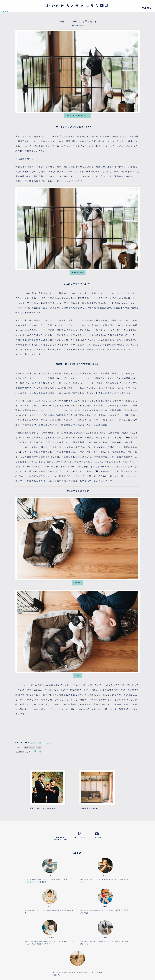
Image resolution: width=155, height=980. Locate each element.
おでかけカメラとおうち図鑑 (77, 6)
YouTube (47, 879)
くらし (48, 743)
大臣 (39, 748)
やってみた (29, 748)
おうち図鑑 (36, 743)
